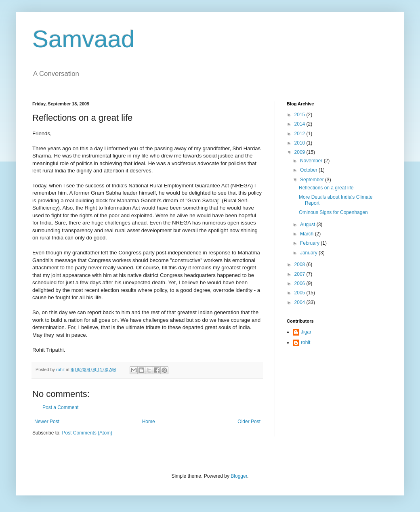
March (308, 234)
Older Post (249, 422)
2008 (300, 264)
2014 (300, 124)
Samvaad (83, 39)
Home (149, 422)
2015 (300, 115)
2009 (300, 152)
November (312, 161)
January (309, 253)
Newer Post (47, 422)
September (313, 180)
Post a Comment (60, 407)
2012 (300, 134)
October (309, 170)
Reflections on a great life (326, 188)
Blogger (239, 476)
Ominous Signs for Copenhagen (333, 212)
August (308, 225)
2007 (300, 274)
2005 (300, 293)
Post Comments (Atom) (87, 433)
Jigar (306, 332)
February (310, 243)
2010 (300, 143)
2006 (300, 283)
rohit (306, 342)
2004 (300, 302)
